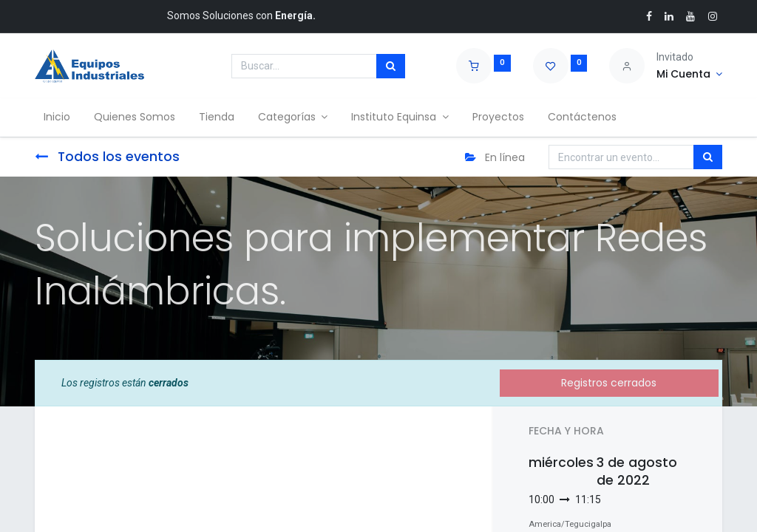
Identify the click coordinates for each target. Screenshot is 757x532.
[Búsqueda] (391, 66)
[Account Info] (689, 75)
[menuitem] (60, 117)
